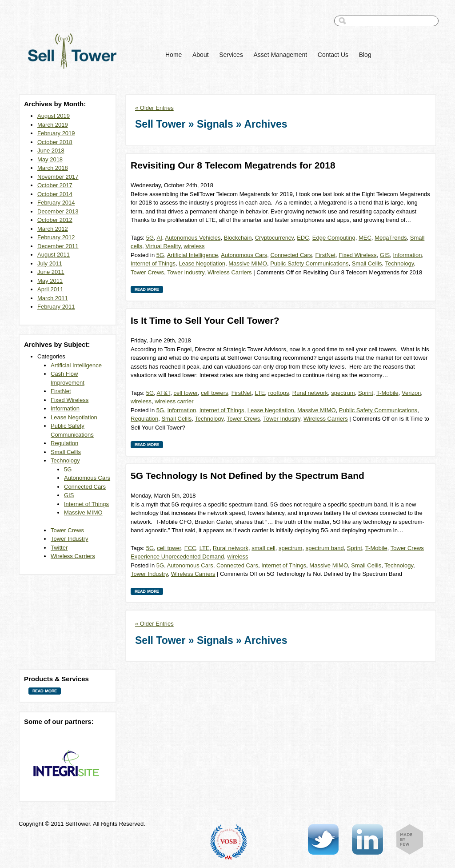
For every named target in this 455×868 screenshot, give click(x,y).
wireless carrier (174, 401)
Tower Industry (70, 539)
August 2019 (54, 116)
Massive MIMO (83, 512)
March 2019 (53, 125)
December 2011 (58, 246)
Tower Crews (67, 530)
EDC (303, 238)
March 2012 (53, 229)
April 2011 (50, 289)
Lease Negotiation (74, 417)
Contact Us (333, 55)
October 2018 (55, 142)
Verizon (411, 393)
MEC (365, 238)
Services (231, 55)
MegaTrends (391, 238)
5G (68, 469)
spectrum (343, 393)
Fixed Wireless (70, 400)
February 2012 (56, 237)
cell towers (214, 393)
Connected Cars (85, 487)
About (201, 55)
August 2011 (54, 255)
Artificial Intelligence (76, 365)
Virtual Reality (163, 246)
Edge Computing (334, 238)
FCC (190, 548)
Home (174, 55)
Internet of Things (86, 504)
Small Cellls (66, 452)
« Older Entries (154, 108)
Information (65, 408)
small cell (263, 548)
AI (160, 238)
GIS (69, 495)
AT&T (164, 393)
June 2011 (51, 272)
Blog (365, 55)
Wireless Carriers (73, 556)
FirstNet (61, 391)
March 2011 (53, 298)
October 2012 (55, 220)
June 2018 (51, 151)
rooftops (279, 393)
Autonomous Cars (87, 478)
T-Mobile (387, 393)
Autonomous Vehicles (193, 238)
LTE (260, 393)
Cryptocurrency (274, 238)
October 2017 (55, 185)
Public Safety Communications (309, 263)
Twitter (59, 548)
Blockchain (238, 238)
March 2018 (53, 168)
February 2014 (56, 203)
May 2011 (50, 281)
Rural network (310, 393)
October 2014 (55, 194)
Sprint (366, 393)
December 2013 (58, 211)
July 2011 (50, 263)
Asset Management (281, 55)
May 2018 (50, 159)
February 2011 (56, 307)
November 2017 (58, 177)
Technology (65, 460)
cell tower (186, 393)
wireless (194, 246)
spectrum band (325, 548)
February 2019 (56, 133)
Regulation (64, 443)
